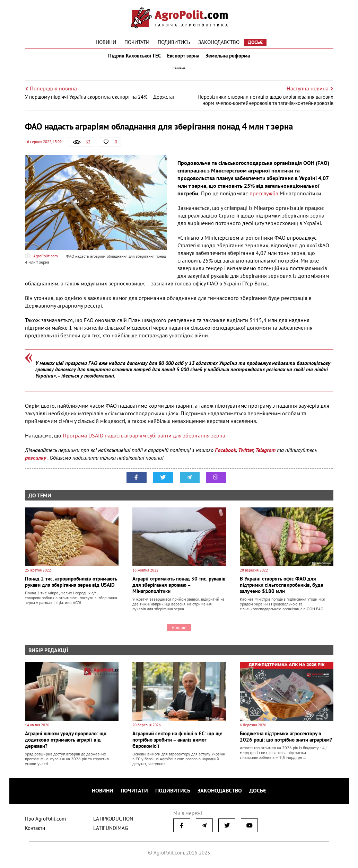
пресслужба (265, 198)
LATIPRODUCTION (113, 821)
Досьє (255, 42)
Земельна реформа (230, 58)
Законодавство (219, 42)
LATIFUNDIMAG (111, 830)
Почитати (137, 42)
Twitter (246, 455)
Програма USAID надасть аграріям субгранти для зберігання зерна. (145, 440)
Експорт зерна (183, 58)
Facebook (225, 455)
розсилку (36, 462)
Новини (106, 42)
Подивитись (174, 42)
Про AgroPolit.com (45, 821)
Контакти (35, 830)
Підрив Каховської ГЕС (132, 58)
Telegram (265, 455)
